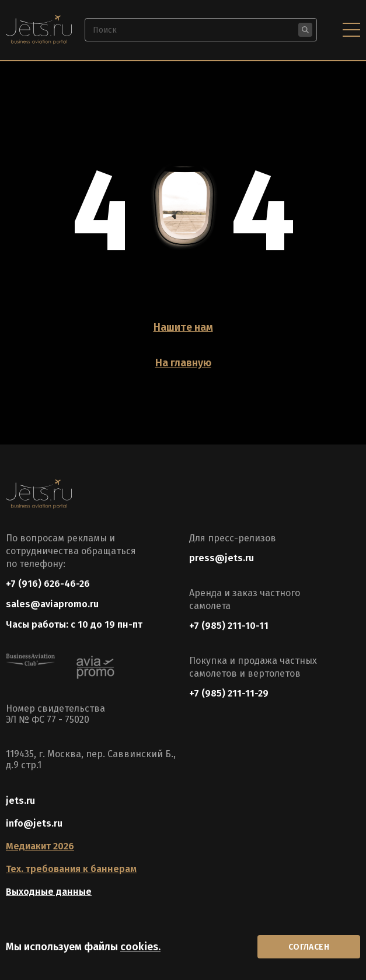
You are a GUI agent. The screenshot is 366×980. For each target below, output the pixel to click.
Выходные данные (49, 892)
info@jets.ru (34, 823)
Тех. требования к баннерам (71, 869)
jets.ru (20, 801)
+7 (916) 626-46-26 (48, 584)
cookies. (140, 947)
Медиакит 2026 (40, 846)
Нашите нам (183, 327)
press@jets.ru (222, 558)
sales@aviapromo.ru (52, 604)
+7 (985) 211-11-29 (229, 693)
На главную (183, 363)
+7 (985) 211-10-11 (229, 626)
